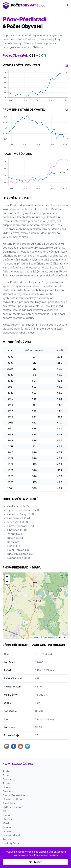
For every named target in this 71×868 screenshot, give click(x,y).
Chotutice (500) (17, 530)
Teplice (7, 839)
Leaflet (35, 637)
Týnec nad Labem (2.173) (23, 510)
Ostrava (8, 779)
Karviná (7, 847)
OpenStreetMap (50, 637)
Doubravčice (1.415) (20, 518)
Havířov (8, 819)
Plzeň (6, 783)
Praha (6, 771)
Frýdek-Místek (12, 835)
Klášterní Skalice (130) (21, 554)
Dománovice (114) (19, 558)
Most (6, 823)
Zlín (5, 811)
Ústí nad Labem (12, 807)
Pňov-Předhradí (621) (21, 526)
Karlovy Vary (11, 843)
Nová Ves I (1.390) (19, 522)
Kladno (7, 815)
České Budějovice (14, 795)
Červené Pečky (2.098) (22, 514)
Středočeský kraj (44, 719)
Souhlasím (36, 862)
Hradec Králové (13, 799)
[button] (7, 577)
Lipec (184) (14, 546)
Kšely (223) (14, 542)
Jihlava (7, 831)
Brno (6, 775)
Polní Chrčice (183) (19, 550)
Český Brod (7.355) (19, 506)
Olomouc (8, 791)
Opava (7, 827)
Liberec (7, 787)
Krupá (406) (15, 538)
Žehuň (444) (15, 534)
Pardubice (9, 803)
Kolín (38, 703)
